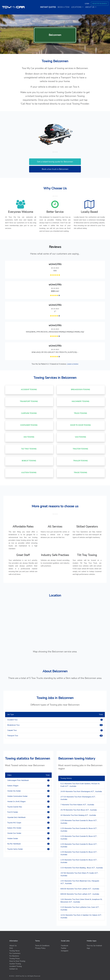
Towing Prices (15, 959)
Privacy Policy (40, 948)
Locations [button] (77, 7)
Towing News (15, 951)
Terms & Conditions (42, 946)
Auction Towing (15, 964)
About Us (13, 946)
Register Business (100, 4)
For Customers (15, 953)
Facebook (65, 946)
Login (87, 4)
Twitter (64, 948)
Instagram (65, 951)
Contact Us (13, 969)
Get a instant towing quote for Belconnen (55, 162)
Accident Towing (16, 966)
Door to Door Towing (17, 961)
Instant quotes (48, 7)
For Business (14, 956)
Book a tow (64, 7)
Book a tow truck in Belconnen (55, 169)
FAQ (11, 948)
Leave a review (73, 364)
